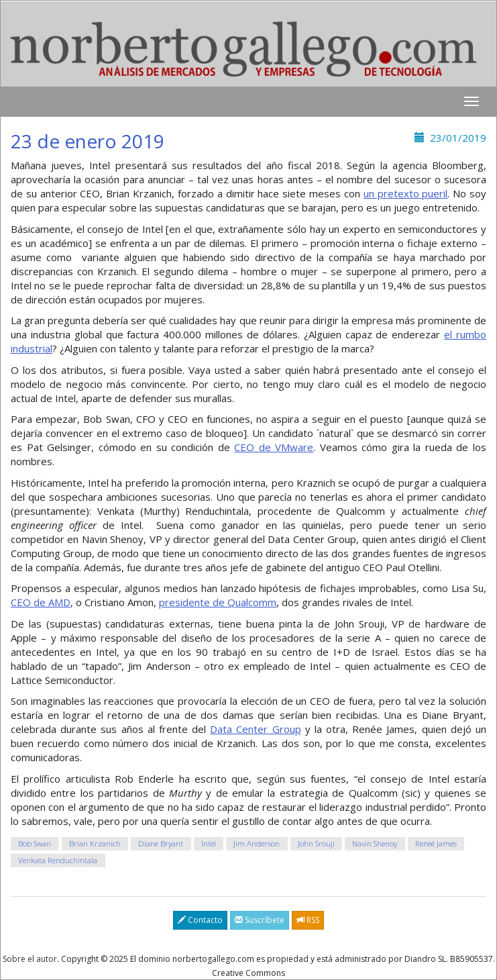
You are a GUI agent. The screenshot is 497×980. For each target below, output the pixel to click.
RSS (308, 920)
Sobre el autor (30, 959)
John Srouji (316, 843)
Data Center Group (255, 729)
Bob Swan (35, 843)
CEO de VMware (274, 447)
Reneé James (436, 843)
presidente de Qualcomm (218, 602)
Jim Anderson (257, 843)
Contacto (200, 920)
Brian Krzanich (95, 843)
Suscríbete (260, 920)
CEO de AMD (41, 602)
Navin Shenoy (375, 843)
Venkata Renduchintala (58, 860)
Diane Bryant (161, 843)
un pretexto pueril (406, 193)
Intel (209, 843)
